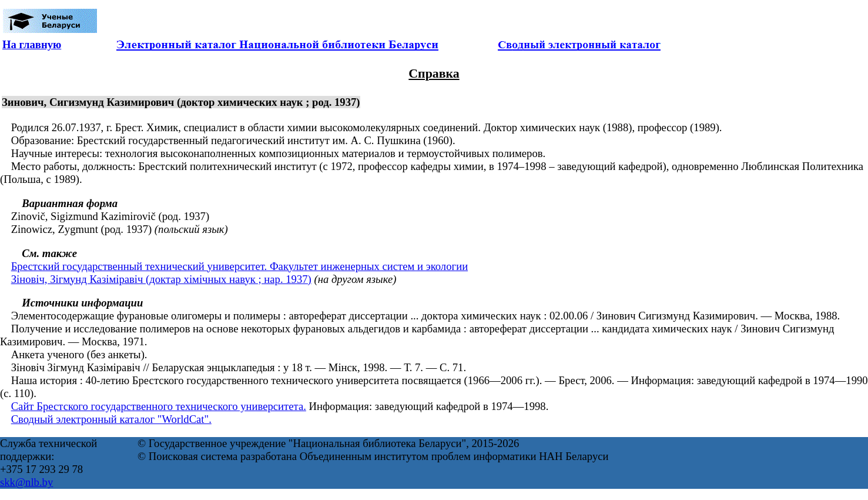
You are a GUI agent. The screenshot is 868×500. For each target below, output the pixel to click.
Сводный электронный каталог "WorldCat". (111, 419)
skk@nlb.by (26, 482)
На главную (32, 44)
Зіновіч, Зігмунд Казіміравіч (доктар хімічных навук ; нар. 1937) (161, 279)
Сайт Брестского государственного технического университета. (159, 406)
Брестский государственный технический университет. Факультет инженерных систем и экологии (239, 266)
